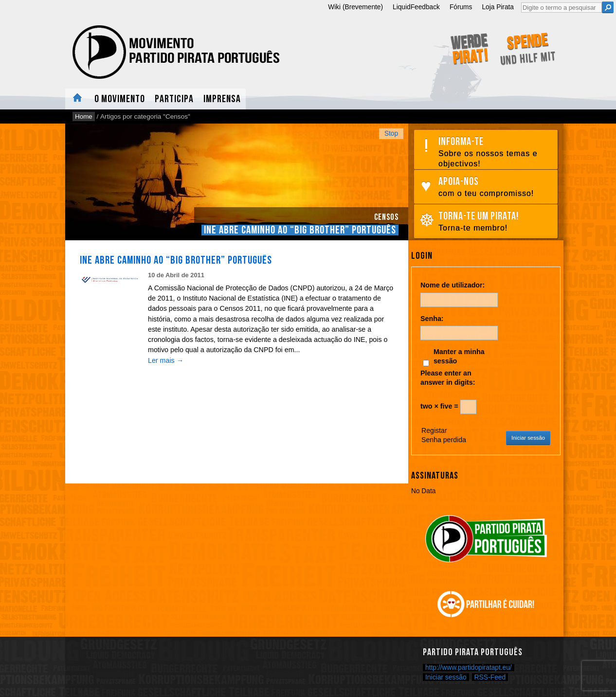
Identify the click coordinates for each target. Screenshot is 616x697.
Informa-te (496, 152)
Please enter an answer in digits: (448, 378)
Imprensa (222, 99)
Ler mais (166, 360)
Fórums (461, 7)
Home (77, 99)
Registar (434, 430)
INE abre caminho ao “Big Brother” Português (300, 230)
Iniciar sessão (528, 438)
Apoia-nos (496, 187)
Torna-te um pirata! (496, 222)
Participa (174, 99)
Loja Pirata (498, 7)
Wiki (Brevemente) (355, 7)
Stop (391, 134)
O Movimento (120, 99)
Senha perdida (444, 440)
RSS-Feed (490, 677)
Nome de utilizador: (453, 285)
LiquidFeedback (416, 7)
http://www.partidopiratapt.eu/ (469, 668)
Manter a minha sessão (459, 356)
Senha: (432, 319)
